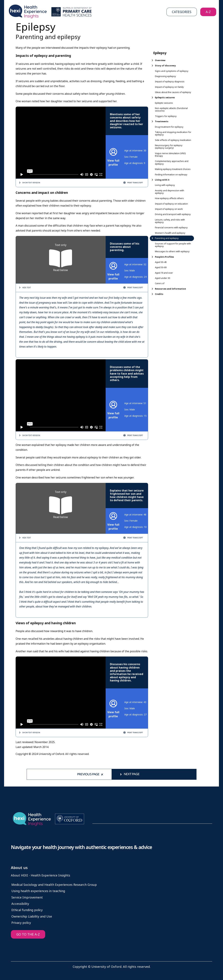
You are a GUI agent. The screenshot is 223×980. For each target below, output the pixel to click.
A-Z (208, 12)
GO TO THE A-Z (28, 934)
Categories (182, 12)
